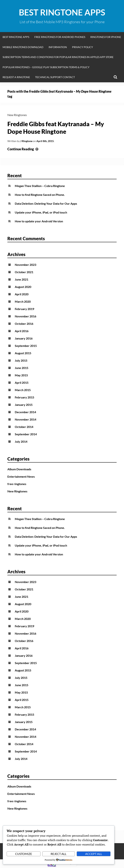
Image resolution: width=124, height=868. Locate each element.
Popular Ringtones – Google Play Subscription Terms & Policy (46, 67)
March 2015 (23, 390)
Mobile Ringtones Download (23, 47)
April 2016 (22, 331)
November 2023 (26, 265)
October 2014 (24, 427)
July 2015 (21, 360)
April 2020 (22, 294)
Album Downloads (19, 469)
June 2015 (22, 368)
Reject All (58, 854)
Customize (24, 854)
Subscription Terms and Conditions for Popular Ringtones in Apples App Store (58, 57)
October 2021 (24, 272)
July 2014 (21, 441)
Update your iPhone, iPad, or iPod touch (41, 212)
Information (58, 47)
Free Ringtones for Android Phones (60, 37)
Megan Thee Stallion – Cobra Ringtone (40, 186)
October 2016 (24, 324)
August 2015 (23, 353)
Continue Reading (23, 149)
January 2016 (24, 338)
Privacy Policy (83, 47)
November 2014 (26, 419)
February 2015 (24, 397)
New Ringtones (17, 115)
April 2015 (22, 383)
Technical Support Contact (55, 77)
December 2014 (25, 412)
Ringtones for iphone (106, 37)
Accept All (94, 854)
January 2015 (24, 405)
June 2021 (22, 279)
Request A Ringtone (16, 77)
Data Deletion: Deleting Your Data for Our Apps (46, 203)
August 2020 (23, 287)
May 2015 (21, 375)
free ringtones (17, 484)
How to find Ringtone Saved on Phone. (40, 195)
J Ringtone (26, 141)
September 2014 (26, 434)
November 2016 (26, 316)
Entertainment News (21, 476)
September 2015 (26, 346)
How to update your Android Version (39, 221)
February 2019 (24, 309)
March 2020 (23, 301)
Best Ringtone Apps (62, 12)
